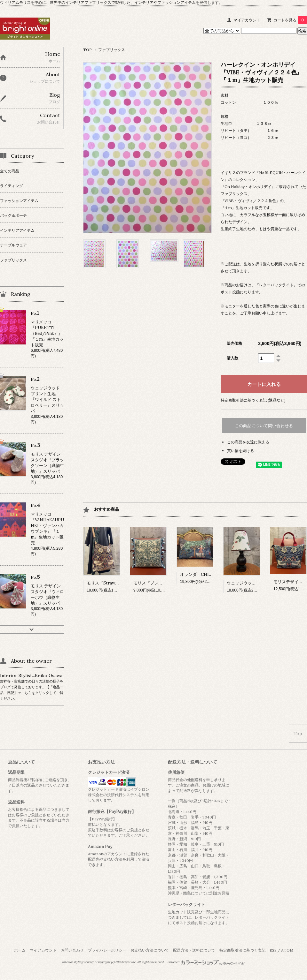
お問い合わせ (72, 950)
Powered (206, 962)
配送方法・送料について (194, 950)
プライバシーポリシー (107, 950)
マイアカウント (247, 20)
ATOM (287, 950)
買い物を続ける (240, 451)
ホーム (20, 950)
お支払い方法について (150, 950)
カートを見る (290, 20)
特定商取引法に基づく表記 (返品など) (253, 400)
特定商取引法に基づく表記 (242, 950)
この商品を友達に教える (248, 442)
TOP (87, 50)
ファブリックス (112, 50)
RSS (273, 950)
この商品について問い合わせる (264, 426)
